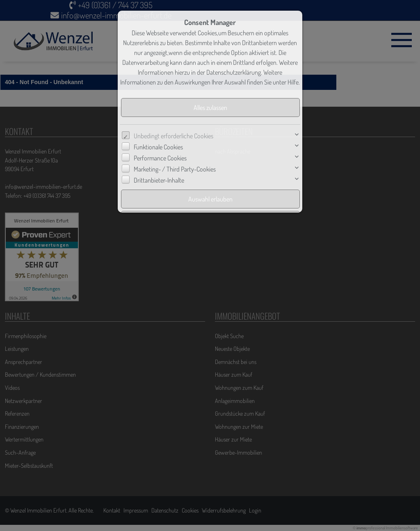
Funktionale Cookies (158, 147)
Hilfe (293, 82)
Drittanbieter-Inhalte (159, 180)
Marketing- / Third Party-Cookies (175, 169)
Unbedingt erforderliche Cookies (173, 136)
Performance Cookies (160, 158)
